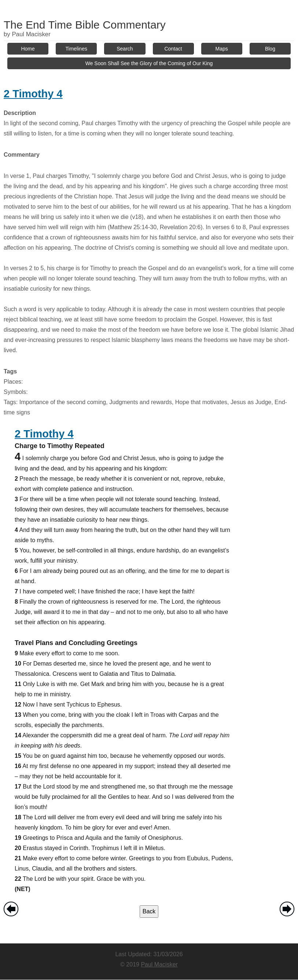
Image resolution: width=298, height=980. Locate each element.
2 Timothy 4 (33, 94)
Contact (173, 49)
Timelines (76, 49)
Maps (222, 49)
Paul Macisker (159, 964)
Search (125, 49)
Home (28, 49)
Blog (270, 49)
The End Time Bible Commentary (85, 25)
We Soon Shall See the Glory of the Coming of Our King (149, 63)
